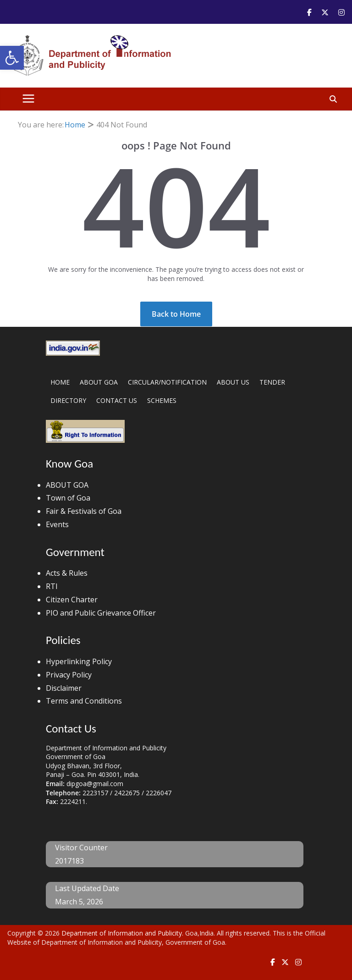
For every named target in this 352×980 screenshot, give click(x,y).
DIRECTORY (68, 400)
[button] (12, 58)
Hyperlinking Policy (79, 661)
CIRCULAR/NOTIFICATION (167, 382)
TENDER (272, 382)
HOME (60, 382)
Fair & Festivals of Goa (84, 511)
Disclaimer (64, 688)
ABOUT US (233, 382)
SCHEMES (162, 400)
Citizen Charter (72, 600)
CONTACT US (117, 400)
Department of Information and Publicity (122, 933)
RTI (52, 586)
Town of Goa (68, 498)
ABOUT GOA (99, 382)
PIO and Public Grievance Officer (101, 613)
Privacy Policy (69, 675)
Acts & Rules (67, 573)
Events (57, 524)
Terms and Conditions (84, 701)
